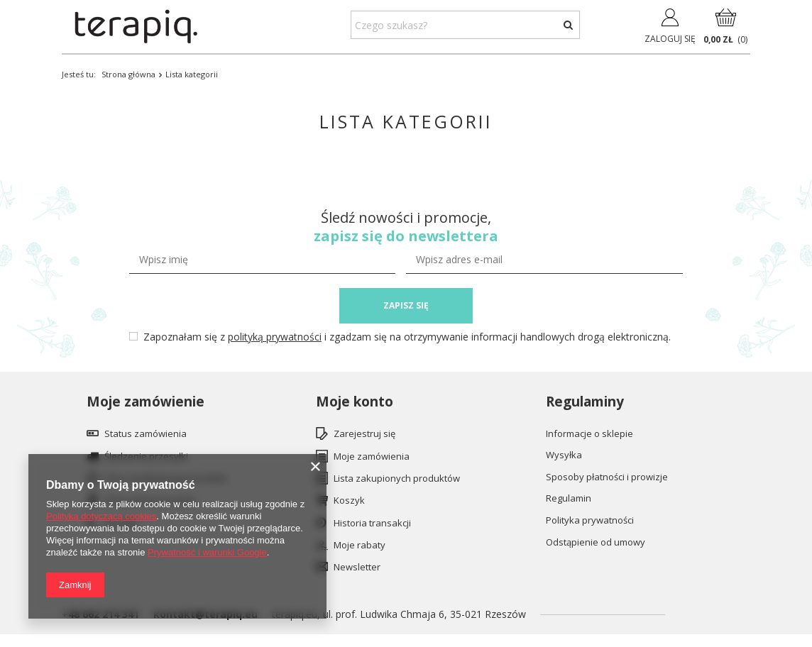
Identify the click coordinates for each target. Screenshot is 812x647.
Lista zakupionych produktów (397, 479)
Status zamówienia (146, 434)
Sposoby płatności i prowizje (607, 477)
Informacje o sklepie (589, 434)
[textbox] (465, 25)
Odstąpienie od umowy (596, 543)
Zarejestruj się (364, 434)
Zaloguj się (670, 39)
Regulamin (569, 499)
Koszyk (349, 501)
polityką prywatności (275, 337)
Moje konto (355, 402)
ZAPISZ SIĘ (406, 305)
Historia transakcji (372, 524)
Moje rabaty (360, 546)
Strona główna (128, 74)
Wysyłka (564, 455)
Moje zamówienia (372, 457)
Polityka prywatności (590, 521)
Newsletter (357, 568)
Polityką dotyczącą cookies (101, 516)
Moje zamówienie (146, 402)
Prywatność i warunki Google (207, 552)
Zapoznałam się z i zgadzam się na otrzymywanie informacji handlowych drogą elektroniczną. (407, 337)
